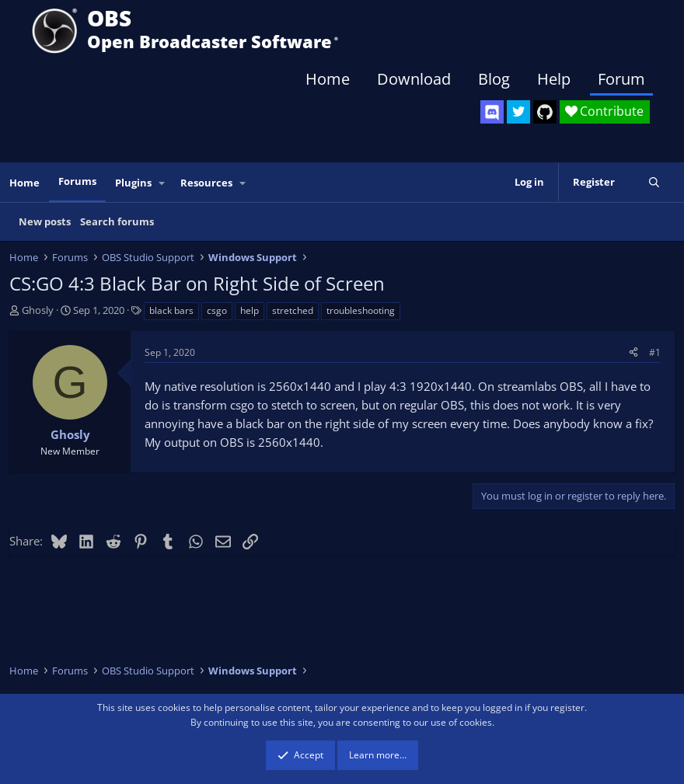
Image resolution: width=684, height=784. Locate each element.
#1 (655, 352)
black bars (171, 310)
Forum (621, 79)
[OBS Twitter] (518, 112)
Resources (206, 183)
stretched (293, 310)
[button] (162, 183)
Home (328, 79)
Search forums (117, 221)
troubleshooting (361, 310)
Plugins (133, 183)
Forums (77, 181)
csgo (217, 310)
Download (414, 79)
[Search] (654, 182)
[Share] (633, 352)
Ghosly (38, 310)
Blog (494, 79)
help (250, 310)
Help (554, 79)
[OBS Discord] (492, 112)
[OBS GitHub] (545, 112)
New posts (45, 221)
